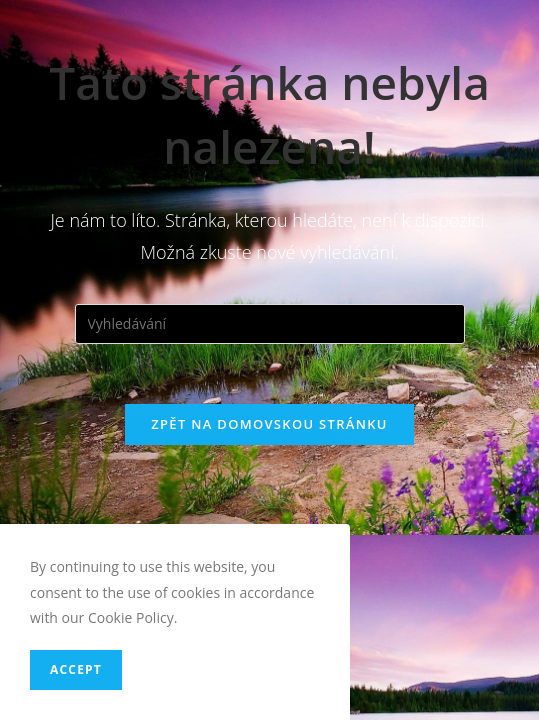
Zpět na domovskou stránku (269, 424)
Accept (76, 669)
